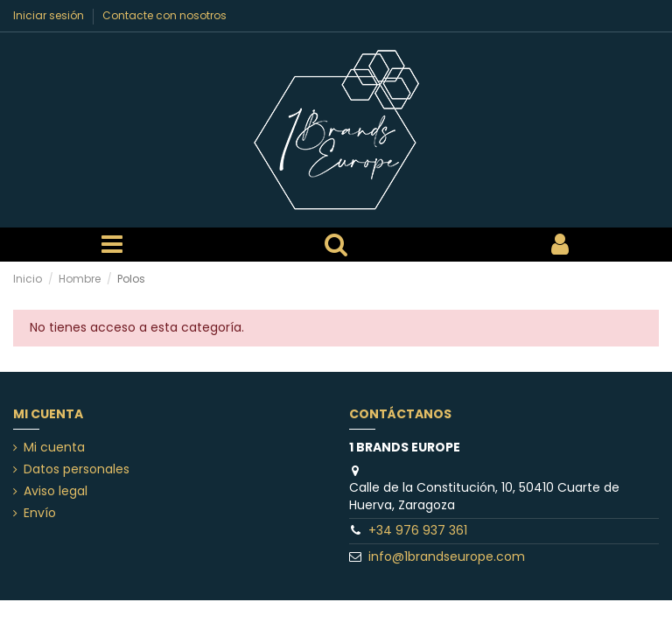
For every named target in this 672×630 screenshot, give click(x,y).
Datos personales (77, 469)
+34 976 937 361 (418, 530)
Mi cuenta (54, 448)
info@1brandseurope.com (447, 556)
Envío (40, 513)
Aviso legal (56, 491)
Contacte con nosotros (164, 15)
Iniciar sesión (50, 15)
